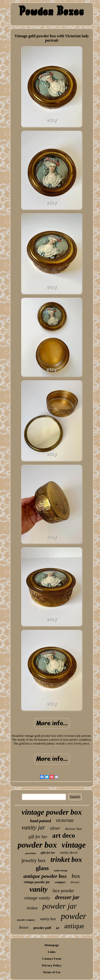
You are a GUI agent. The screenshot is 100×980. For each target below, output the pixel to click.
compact (60, 882)
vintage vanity (37, 898)
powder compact (26, 920)
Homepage (52, 945)
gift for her (38, 837)
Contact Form (52, 959)
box (76, 876)
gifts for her (48, 853)
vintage (74, 845)
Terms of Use (52, 972)
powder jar (60, 906)
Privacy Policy (52, 965)
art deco (64, 836)
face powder (63, 891)
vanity (38, 889)
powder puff (42, 928)
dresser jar (67, 897)
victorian (65, 820)
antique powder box (45, 876)
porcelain (31, 853)
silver (55, 828)
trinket (32, 908)
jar (58, 928)
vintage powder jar (37, 882)
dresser (75, 882)
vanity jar (33, 827)
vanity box (48, 919)
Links (52, 952)
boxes (24, 927)
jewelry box (33, 860)
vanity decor (69, 852)
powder (73, 916)
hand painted (41, 821)
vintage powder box (52, 812)
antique (74, 926)
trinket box (66, 859)
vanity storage (61, 870)
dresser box (73, 829)
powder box (37, 845)
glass (42, 868)
